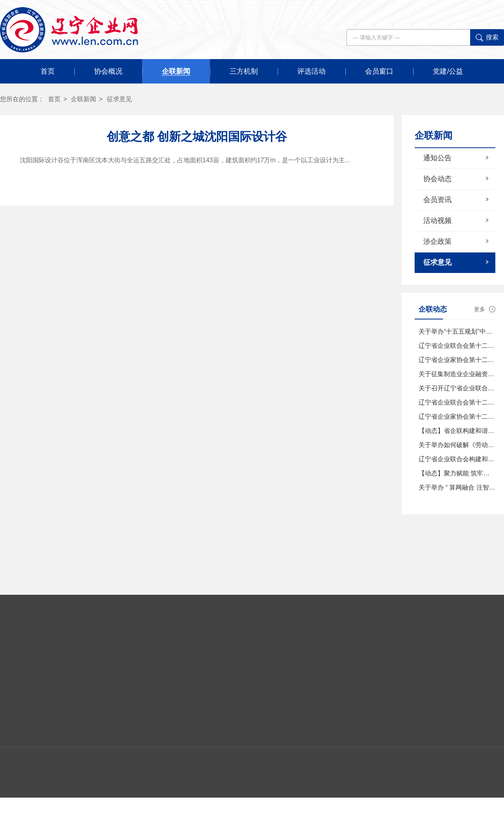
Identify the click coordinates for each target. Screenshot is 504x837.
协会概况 (108, 71)
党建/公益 (448, 71)
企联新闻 (176, 71)
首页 (48, 71)
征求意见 (119, 99)
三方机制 (244, 71)
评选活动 (311, 71)
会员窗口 (379, 71)
